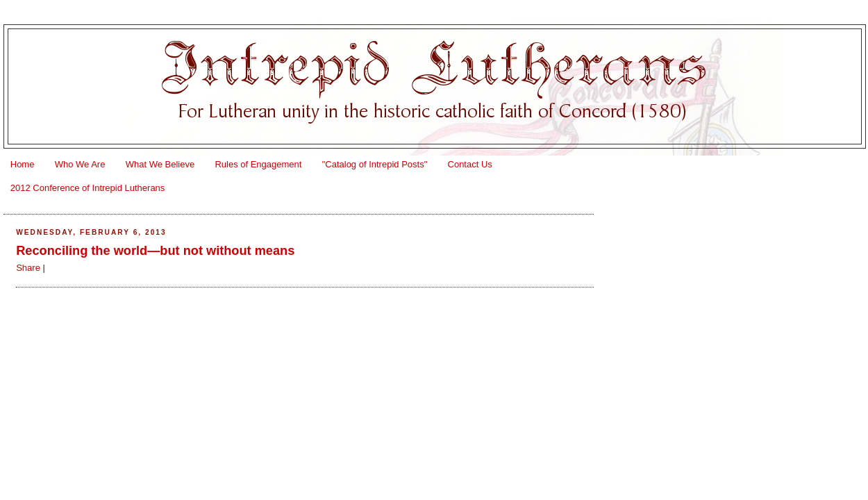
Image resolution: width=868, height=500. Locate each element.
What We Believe (160, 164)
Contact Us (470, 164)
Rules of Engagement (258, 164)
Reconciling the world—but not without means (155, 251)
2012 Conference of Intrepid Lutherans (88, 188)
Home (23, 164)
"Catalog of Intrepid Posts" (375, 164)
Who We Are (80, 164)
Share (28, 268)
